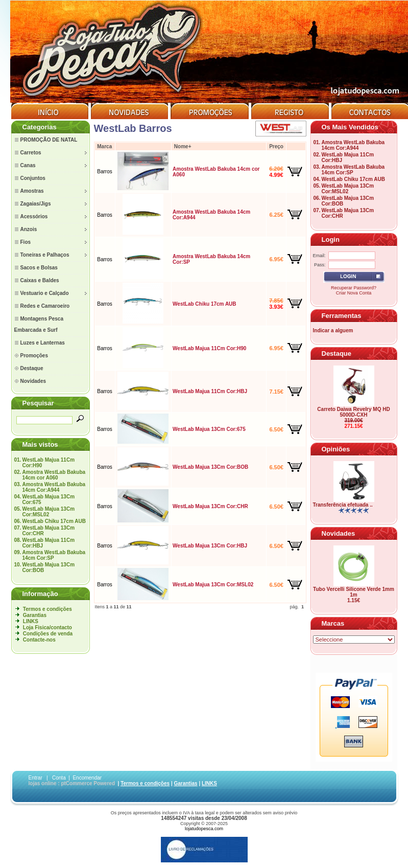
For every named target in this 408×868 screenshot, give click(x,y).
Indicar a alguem (333, 330)
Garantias (35, 615)
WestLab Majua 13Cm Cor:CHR (210, 506)
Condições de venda (48, 634)
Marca (104, 146)
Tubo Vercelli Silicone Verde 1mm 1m (354, 592)
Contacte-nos (39, 640)
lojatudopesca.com (204, 829)
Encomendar (87, 778)
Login (331, 239)
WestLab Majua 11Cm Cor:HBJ (210, 391)
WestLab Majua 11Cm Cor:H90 (209, 348)
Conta (59, 778)
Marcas (333, 623)
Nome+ (183, 146)
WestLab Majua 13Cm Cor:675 (209, 429)
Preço (276, 146)
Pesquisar (38, 403)
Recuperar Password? (354, 288)
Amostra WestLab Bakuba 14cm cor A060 (54, 475)
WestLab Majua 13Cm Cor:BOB (210, 467)
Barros (104, 172)
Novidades (339, 533)
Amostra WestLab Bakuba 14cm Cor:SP (54, 555)
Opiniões (336, 449)
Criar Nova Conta (354, 293)
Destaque (337, 353)
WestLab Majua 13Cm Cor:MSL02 (48, 512)
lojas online (43, 783)
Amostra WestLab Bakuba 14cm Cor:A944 (54, 487)
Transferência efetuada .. (343, 505)
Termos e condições (47, 609)
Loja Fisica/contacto (47, 627)
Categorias (40, 127)
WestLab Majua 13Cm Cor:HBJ (210, 546)
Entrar (35, 778)
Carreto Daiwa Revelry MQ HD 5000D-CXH (353, 412)
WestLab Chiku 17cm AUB (54, 521)
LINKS (31, 621)
